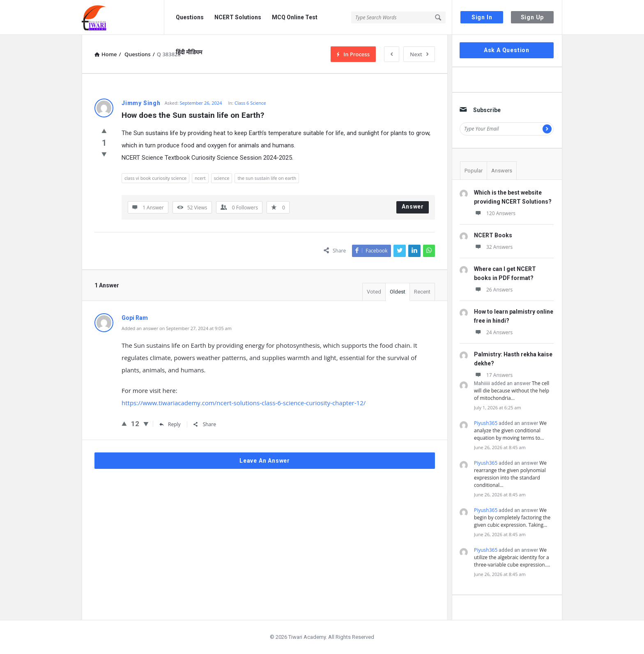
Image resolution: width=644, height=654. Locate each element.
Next (419, 54)
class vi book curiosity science (155, 178)
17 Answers (493, 375)
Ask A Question (507, 50)
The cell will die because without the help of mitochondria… (512, 391)
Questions (190, 17)
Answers (502, 171)
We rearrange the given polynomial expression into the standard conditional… (510, 474)
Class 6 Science (250, 103)
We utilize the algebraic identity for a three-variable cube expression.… (512, 557)
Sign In (482, 17)
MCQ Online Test (295, 17)
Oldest (398, 292)
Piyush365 (486, 423)
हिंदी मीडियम (189, 52)
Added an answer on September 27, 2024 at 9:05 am (177, 328)
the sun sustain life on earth (267, 178)
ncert (200, 178)
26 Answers (493, 290)
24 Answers (493, 332)
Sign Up (532, 17)
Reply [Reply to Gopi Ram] (170, 424)
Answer (413, 207)
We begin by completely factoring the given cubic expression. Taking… (512, 517)
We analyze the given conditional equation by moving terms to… (510, 430)
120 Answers (495, 213)
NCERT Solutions (238, 17)
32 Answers (493, 247)
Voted (374, 292)
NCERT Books (493, 235)
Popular (474, 171)
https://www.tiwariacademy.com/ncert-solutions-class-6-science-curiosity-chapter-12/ (244, 403)
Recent (422, 292)
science (222, 178)
